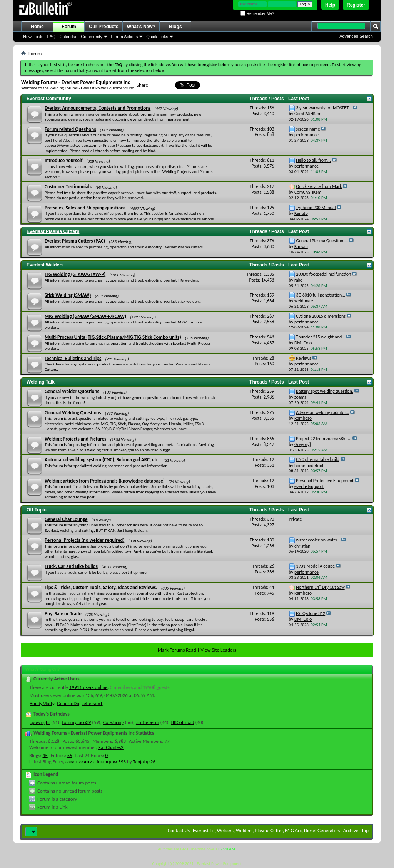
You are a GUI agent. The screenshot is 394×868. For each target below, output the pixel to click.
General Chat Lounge (66, 519)
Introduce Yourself (63, 160)
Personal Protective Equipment (325, 481)
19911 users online (88, 687)
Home (37, 27)
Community (92, 37)
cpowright (40, 722)
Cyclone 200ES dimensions (321, 316)
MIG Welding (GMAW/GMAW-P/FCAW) (85, 316)
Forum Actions (124, 37)
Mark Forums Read (177, 650)
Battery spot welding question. (324, 391)
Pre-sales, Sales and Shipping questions (85, 208)
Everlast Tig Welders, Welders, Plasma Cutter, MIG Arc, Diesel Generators (266, 830)
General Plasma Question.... (322, 241)
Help (330, 5)
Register (356, 5)
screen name (308, 129)
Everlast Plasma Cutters (53, 231)
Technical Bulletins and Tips (73, 358)
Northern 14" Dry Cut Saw (320, 587)
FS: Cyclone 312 (311, 613)
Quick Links (157, 37)
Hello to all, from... (313, 160)
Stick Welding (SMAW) (68, 295)
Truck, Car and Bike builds (71, 566)
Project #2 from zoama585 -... (324, 439)
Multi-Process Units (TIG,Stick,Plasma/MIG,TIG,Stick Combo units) (113, 337)
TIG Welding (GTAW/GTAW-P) (75, 274)
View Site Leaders (218, 650)
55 (70, 755)
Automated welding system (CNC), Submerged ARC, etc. (102, 460)
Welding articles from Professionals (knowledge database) (105, 481)
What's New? (141, 27)
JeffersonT (92, 703)
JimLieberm (148, 722)
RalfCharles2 (111, 747)
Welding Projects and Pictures (75, 439)
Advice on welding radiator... (322, 412)
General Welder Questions (72, 391)
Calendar (68, 37)
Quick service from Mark (319, 186)
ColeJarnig (114, 722)
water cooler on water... (318, 540)
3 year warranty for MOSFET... (324, 108)
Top (365, 830)
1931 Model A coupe (315, 566)
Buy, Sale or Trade (63, 614)
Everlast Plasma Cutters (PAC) (75, 241)
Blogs (175, 27)
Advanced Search (356, 36)
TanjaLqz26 (144, 762)
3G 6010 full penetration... (321, 295)
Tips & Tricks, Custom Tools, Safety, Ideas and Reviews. (101, 587)
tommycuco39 (76, 722)
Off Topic (37, 510)
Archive (351, 830)
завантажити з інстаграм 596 (96, 762)
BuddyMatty (42, 703)
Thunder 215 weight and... (321, 337)
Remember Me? (257, 14)
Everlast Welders (45, 265)
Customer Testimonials (68, 187)
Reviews (303, 358)
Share (142, 85)
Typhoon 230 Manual (316, 208)
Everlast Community (49, 99)
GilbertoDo (68, 703)
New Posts (33, 37)
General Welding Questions (73, 413)
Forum (69, 27)
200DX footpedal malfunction (323, 274)
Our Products (104, 27)
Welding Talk (41, 382)
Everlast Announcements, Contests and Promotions (98, 108)
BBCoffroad (183, 722)
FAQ (52, 37)
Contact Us (179, 830)
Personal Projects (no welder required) (84, 540)
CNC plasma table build (318, 459)
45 (45, 755)
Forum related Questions (70, 129)
